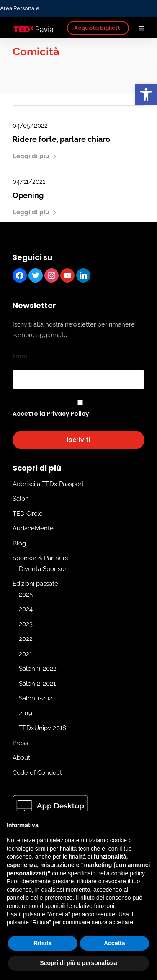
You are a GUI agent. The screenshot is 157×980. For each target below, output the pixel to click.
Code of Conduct (37, 773)
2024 (26, 610)
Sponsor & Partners (40, 558)
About (21, 758)
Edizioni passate (35, 584)
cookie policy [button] (128, 873)
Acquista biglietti (98, 28)
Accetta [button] (115, 943)
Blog (19, 543)
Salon (21, 499)
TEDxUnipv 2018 (42, 728)
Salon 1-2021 (37, 699)
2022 (26, 639)
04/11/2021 (29, 182)
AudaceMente (33, 529)
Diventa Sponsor (43, 569)
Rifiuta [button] (43, 943)
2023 (26, 624)
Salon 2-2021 (37, 684)
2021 (25, 654)
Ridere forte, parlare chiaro (61, 139)
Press (20, 743)
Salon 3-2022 (38, 669)
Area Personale (20, 8)
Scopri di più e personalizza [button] (78, 963)
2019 (26, 713)
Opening (28, 195)
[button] (146, 95)
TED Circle (28, 514)
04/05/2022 (30, 126)
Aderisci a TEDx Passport (48, 484)
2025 (26, 594)
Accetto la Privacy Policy (51, 414)
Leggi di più (35, 156)
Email (21, 356)
